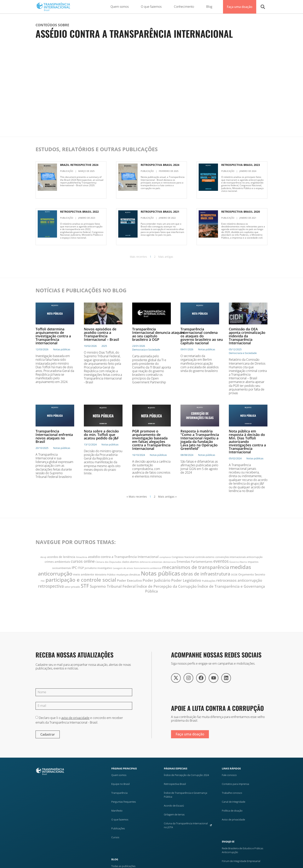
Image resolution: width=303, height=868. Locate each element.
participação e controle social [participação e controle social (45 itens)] (81, 580)
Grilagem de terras (174, 814)
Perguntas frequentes (124, 802)
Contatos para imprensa (235, 784)
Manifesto (117, 811)
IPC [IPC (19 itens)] (74, 568)
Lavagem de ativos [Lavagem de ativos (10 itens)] (123, 568)
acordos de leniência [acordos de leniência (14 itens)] (61, 557)
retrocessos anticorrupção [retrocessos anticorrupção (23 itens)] (239, 580)
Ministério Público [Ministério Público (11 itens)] (105, 575)
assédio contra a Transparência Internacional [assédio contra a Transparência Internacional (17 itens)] (123, 557)
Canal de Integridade (234, 802)
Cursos (115, 837)
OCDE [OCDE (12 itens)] (234, 575)
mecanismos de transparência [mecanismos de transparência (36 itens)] (196, 567)
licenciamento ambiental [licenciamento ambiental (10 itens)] (148, 568)
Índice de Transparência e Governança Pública (186, 795)
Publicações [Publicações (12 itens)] (209, 581)
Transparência (119, 793)
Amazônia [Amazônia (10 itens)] (82, 557)
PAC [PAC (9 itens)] (43, 581)
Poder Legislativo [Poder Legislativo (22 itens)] (186, 580)
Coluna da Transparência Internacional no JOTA (188, 825)
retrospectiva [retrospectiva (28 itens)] (51, 586)
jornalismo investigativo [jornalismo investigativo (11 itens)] (98, 568)
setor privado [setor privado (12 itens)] (72, 587)
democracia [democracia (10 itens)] (169, 562)
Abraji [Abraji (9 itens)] (43, 557)
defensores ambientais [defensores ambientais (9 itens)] (151, 562)
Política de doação (232, 811)
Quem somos (119, 775)
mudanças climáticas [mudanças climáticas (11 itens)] (128, 575)
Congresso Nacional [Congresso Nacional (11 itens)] (183, 557)
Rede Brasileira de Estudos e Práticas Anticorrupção (243, 850)
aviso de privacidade (75, 718)
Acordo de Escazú (174, 806)
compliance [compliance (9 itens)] (165, 557)
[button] (263, 7)
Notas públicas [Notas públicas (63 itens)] (160, 573)
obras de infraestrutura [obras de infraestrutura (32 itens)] (206, 574)
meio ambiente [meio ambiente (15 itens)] (84, 574)
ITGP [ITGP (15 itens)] (81, 568)
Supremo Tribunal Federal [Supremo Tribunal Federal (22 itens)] (113, 586)
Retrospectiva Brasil (175, 784)
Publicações (118, 828)
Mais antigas (166, 257)
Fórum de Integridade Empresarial (241, 861)
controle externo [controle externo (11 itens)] (205, 557)
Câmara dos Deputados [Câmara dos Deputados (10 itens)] (108, 562)
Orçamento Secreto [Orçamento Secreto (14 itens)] (252, 574)
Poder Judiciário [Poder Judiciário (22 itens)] (157, 580)
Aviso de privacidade (233, 819)
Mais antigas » (167, 497)
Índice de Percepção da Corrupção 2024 (186, 775)
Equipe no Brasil (120, 784)
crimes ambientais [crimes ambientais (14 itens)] (57, 562)
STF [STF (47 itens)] (85, 586)
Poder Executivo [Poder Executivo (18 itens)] (129, 580)
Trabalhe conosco (232, 793)
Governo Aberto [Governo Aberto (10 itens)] (238, 562)
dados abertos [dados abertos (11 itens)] (130, 562)
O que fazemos (120, 819)
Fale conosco (229, 775)
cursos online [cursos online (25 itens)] (83, 561)
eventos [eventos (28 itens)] (221, 561)
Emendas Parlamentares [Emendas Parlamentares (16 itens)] (195, 562)
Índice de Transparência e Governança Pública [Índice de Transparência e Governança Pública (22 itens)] (205, 589)
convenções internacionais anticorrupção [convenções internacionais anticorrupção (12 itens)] (239, 557)
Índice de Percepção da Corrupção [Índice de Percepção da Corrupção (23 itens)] (167, 586)
